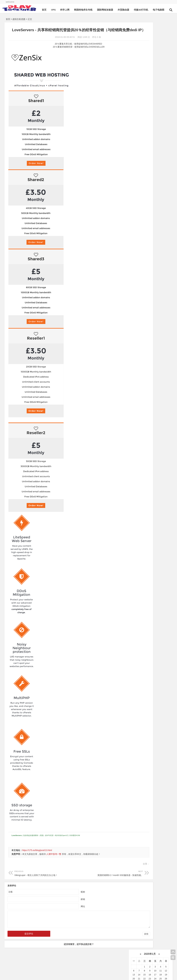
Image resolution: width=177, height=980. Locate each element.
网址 (70, 912)
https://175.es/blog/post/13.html (37, 856)
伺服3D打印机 (147, 18)
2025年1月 (150, 27)
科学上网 (71, 18)
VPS (59, 18)
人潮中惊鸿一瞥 (54, 859)
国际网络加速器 (111, 18)
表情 (120, 939)
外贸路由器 (130, 18)
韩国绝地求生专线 (89, 18)
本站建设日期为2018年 (44, 967)
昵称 (70, 897)
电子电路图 (165, 18)
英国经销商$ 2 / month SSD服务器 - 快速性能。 (91, 878)
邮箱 (70, 905)
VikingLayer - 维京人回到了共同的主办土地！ (40, 878)
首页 (50, 18)
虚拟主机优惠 (19, 19)
